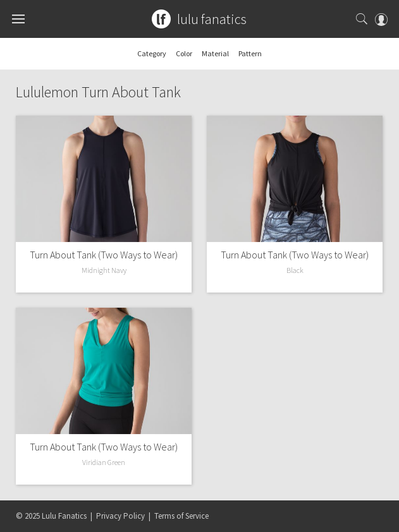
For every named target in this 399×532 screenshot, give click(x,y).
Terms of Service (181, 516)
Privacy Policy (120, 516)
